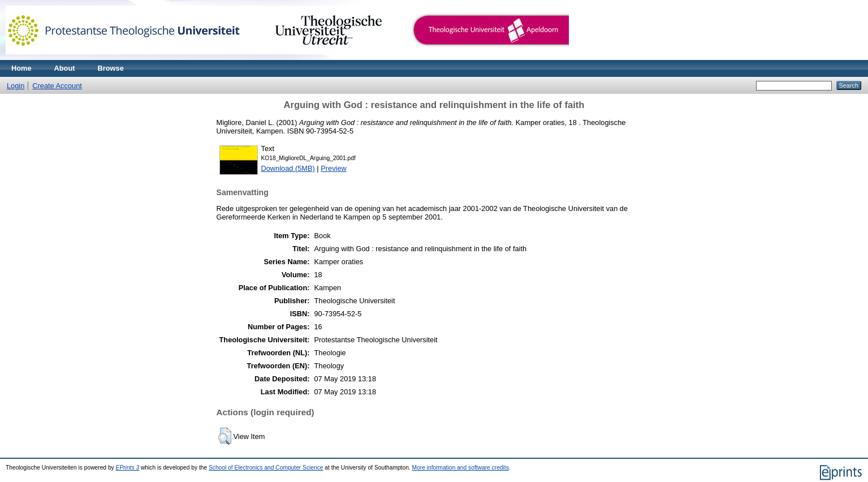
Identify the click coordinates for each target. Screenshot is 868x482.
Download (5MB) (288, 168)
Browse (111, 68)
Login (16, 86)
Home (21, 68)
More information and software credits (461, 468)
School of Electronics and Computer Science (266, 468)
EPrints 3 (128, 468)
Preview (334, 168)
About (65, 68)
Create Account (57, 86)
